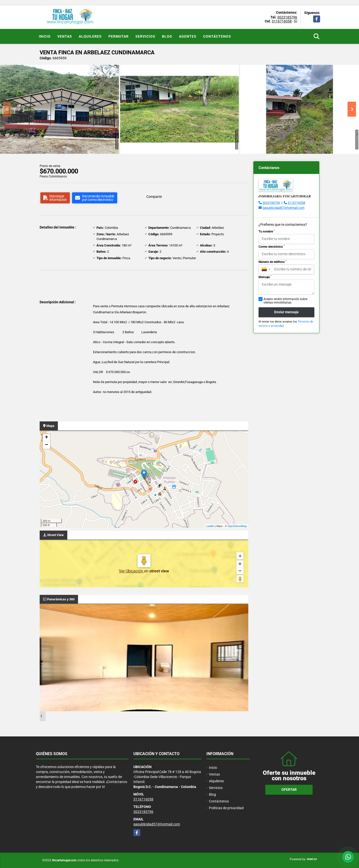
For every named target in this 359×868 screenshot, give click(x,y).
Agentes (188, 36)
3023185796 (287, 17)
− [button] (46, 445)
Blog (167, 36)
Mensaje (265, 277)
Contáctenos (217, 36)
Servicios (145, 36)
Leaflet (210, 526)
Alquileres (90, 36)
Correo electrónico (272, 246)
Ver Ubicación (132, 571)
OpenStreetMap (237, 526)
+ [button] (46, 438)
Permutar (119, 36)
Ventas (65, 36)
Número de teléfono (272, 262)
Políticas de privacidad (226, 808)
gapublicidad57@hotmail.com (283, 208)
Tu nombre (267, 231)
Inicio (45, 36)
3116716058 (282, 21)
